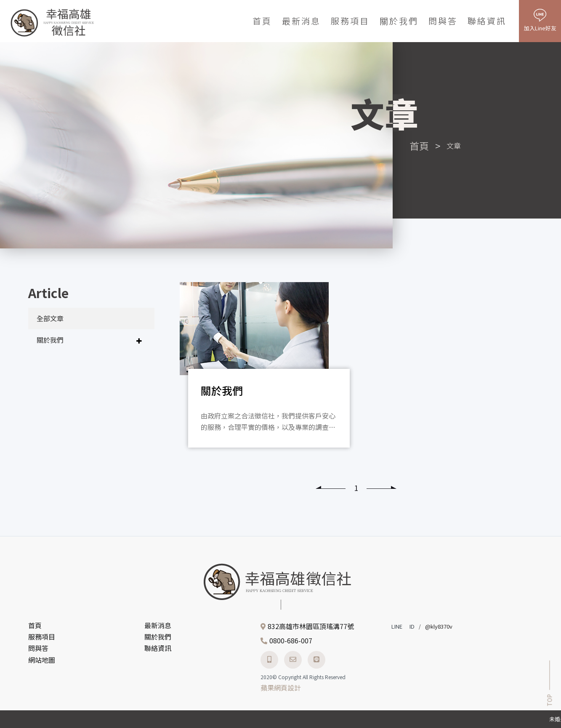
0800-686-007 (291, 640)
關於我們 (399, 21)
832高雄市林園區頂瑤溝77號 (311, 626)
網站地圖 (42, 660)
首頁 (262, 21)
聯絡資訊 (487, 21)
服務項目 (350, 21)
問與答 (443, 21)
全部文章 (50, 318)
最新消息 (301, 21)
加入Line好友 (540, 28)
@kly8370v (439, 626)
